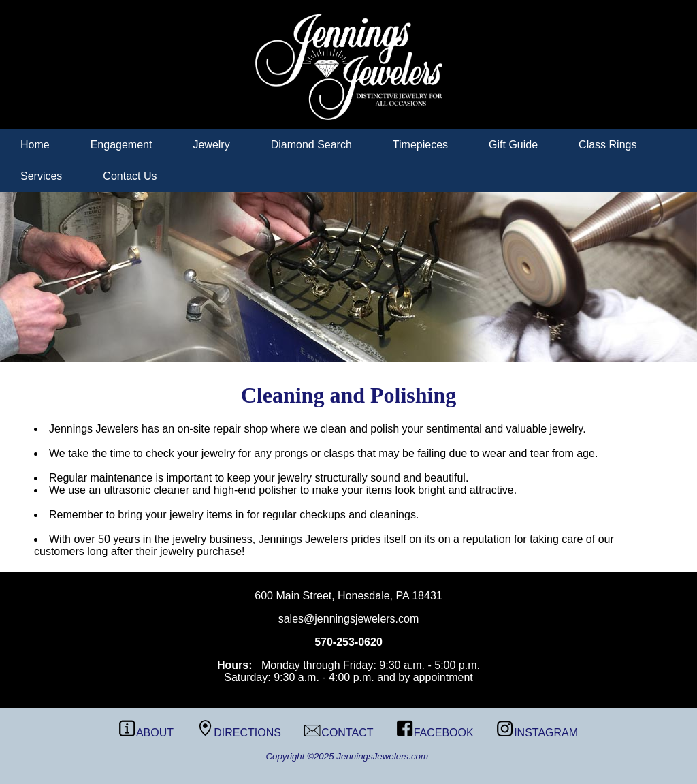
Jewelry (211, 145)
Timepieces (420, 145)
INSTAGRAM (537, 733)
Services (41, 176)
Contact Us (130, 176)
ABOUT (146, 733)
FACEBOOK (435, 733)
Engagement (121, 145)
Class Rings (607, 145)
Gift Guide (513, 145)
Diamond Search (311, 145)
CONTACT (339, 733)
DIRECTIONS (239, 733)
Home (35, 145)
